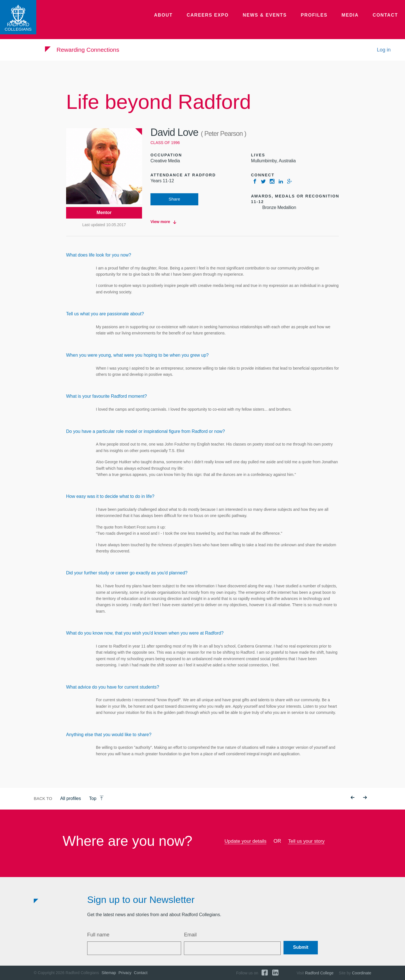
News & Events (275, 21)
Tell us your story (307, 841)
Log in (384, 53)
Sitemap (109, 973)
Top (96, 798)
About (183, 21)
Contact (387, 21)
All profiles (71, 798)
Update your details (245, 841)
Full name (98, 935)
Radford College (319, 973)
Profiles (321, 21)
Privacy (125, 973)
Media (354, 21)
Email (190, 935)
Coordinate (362, 973)
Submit (301, 948)
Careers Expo (224, 21)
